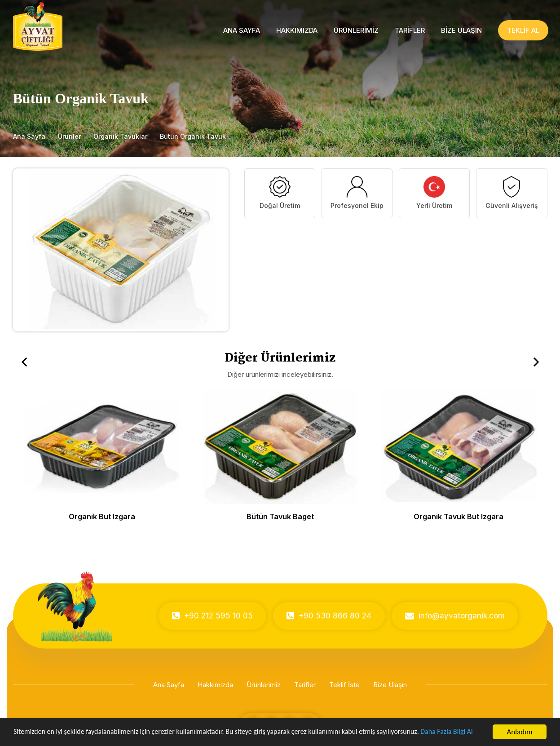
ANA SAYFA (242, 30)
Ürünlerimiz (264, 685)
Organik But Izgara (102, 516)
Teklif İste (344, 685)
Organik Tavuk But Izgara (459, 516)
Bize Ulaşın (390, 685)
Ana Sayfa (29, 136)
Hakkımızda (215, 685)
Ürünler (69, 136)
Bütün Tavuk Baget (280, 516)
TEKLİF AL (523, 30)
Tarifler (305, 685)
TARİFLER (410, 30)
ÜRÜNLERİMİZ (356, 30)
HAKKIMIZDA (297, 30)
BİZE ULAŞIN (461, 30)
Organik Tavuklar (120, 136)
